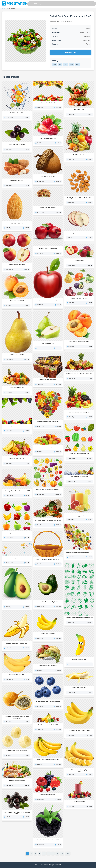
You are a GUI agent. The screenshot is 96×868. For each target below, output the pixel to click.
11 (62, 854)
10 (57, 854)
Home (4, 9)
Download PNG (71, 52)
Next (68, 854)
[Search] (93, 4)
